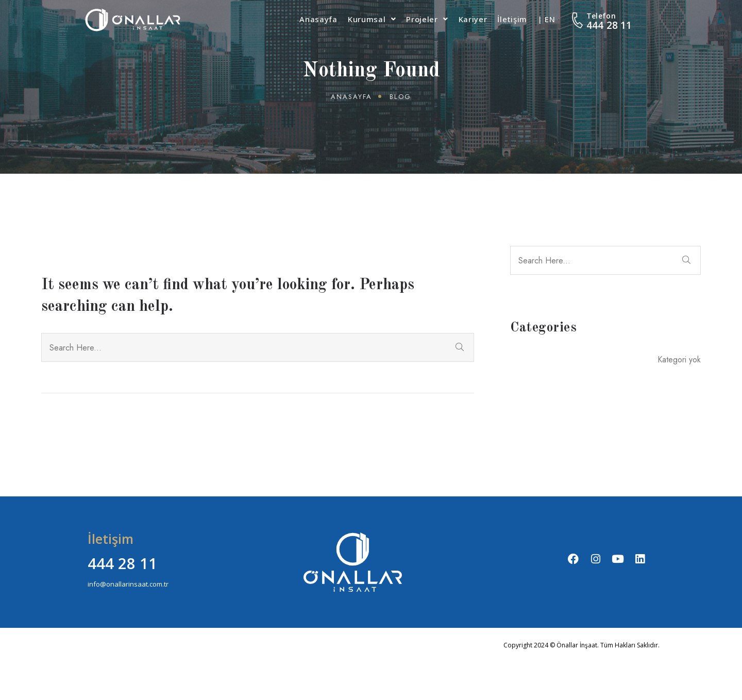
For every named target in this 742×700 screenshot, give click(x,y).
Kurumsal (372, 19)
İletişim (512, 19)
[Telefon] (578, 20)
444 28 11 (609, 25)
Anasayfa (318, 19)
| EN (546, 19)
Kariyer (473, 19)
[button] (372, 19)
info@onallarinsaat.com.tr (128, 584)
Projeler (427, 19)
